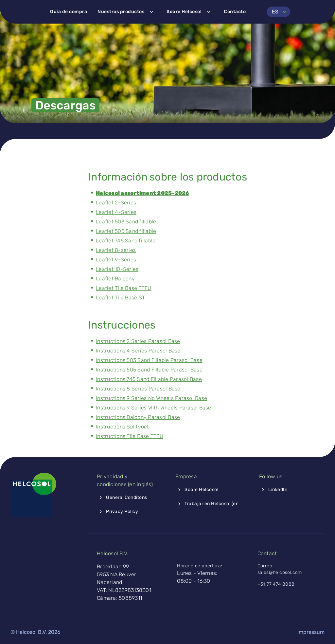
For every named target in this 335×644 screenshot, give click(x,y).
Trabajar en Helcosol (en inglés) (215, 504)
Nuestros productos (127, 12)
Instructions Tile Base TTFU (130, 436)
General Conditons (122, 498)
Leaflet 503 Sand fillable (126, 222)
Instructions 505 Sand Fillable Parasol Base (149, 370)
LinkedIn (273, 490)
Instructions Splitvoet (123, 427)
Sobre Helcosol (190, 12)
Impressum (311, 632)
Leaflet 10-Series (117, 269)
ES (280, 12)
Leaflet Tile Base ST (120, 298)
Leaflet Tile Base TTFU (124, 288)
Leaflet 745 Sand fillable (126, 241)
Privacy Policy (117, 512)
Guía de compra (69, 12)
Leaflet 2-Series (116, 203)
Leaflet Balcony (115, 279)
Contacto (235, 12)
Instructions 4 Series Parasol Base (138, 351)
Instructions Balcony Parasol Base (138, 417)
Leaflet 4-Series (116, 212)
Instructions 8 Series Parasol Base (138, 389)
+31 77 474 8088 (276, 584)
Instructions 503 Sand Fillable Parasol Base (149, 360)
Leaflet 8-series (116, 250)
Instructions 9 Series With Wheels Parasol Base (154, 408)
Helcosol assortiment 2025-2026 (143, 193)
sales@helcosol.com (281, 572)
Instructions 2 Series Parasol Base (138, 341)
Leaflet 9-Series (116, 260)
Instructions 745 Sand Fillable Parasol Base (149, 379)
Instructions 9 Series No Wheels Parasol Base (151, 398)
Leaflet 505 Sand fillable (126, 231)
